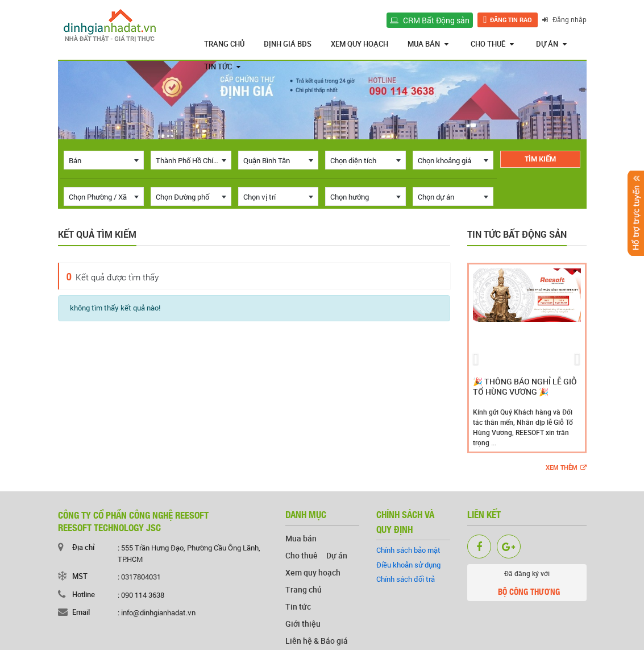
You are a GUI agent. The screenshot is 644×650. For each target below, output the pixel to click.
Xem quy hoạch (360, 44)
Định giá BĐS (288, 44)
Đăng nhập (564, 19)
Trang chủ (224, 44)
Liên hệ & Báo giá (317, 641)
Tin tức (222, 67)
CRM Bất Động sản (430, 20)
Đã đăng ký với (527, 585)
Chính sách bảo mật (408, 550)
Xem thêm (566, 468)
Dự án (551, 44)
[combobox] (104, 160)
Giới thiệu (303, 624)
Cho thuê (492, 44)
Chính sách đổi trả (406, 579)
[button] (476, 358)
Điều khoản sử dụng (408, 565)
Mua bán (428, 44)
